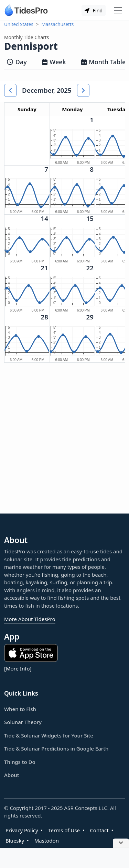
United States (19, 24)
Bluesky (15, 841)
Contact (99, 830)
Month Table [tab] (104, 62)
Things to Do (20, 762)
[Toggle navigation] (118, 10)
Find (94, 10)
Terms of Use (64, 830)
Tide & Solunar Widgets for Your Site (49, 735)
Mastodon (47, 841)
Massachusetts (58, 24)
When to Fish (20, 709)
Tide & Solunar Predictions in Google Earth (56, 748)
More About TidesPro (30, 619)
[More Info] (18, 668)
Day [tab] (17, 62)
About (12, 775)
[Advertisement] (64, 444)
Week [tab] (54, 62)
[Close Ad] (121, 843)
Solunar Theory (23, 722)
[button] (10, 90)
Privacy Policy (22, 830)
